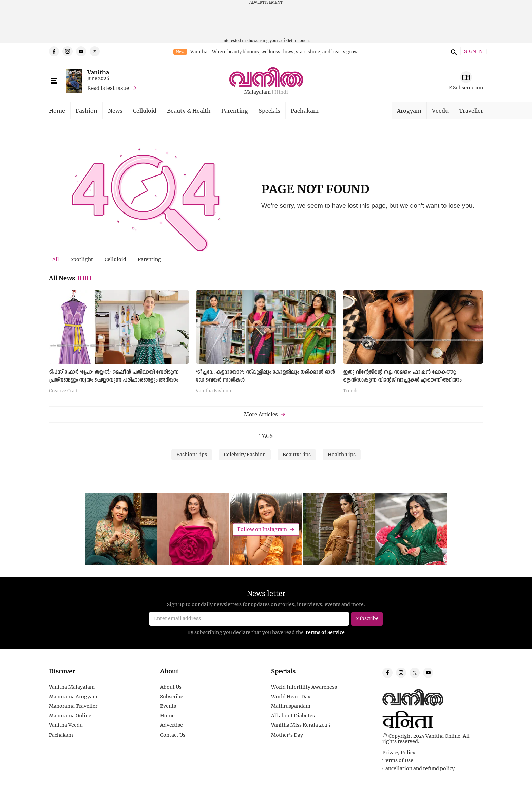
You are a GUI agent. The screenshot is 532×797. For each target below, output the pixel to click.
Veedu (440, 110)
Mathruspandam (291, 706)
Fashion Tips (192, 454)
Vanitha (98, 72)
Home (57, 110)
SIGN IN (473, 51)
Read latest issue (108, 88)
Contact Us (173, 735)
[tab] (56, 259)
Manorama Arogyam (73, 697)
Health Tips (342, 454)
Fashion (87, 110)
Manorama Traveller (73, 706)
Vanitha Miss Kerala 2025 (301, 725)
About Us (171, 687)
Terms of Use (398, 760)
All (56, 259)
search (453, 51)
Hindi (281, 92)
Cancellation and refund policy (419, 768)
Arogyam (409, 110)
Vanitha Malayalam (72, 687)
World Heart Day (291, 697)
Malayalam (258, 92)
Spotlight (82, 259)
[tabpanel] (266, 344)
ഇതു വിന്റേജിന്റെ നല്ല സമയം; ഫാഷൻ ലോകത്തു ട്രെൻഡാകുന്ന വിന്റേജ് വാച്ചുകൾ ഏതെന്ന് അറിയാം (402, 376)
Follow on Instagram (262, 529)
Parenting (235, 110)
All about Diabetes (293, 716)
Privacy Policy (399, 753)
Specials (269, 110)
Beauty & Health (189, 110)
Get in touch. (298, 41)
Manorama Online (70, 716)
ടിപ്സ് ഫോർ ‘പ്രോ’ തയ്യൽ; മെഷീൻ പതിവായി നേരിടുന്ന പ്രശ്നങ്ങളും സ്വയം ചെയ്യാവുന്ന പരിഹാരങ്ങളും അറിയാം (114, 376)
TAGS (266, 436)
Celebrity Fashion (245, 454)
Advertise (172, 725)
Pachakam (305, 110)
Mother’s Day (287, 735)
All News (70, 278)
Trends (351, 391)
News (115, 110)
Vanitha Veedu (66, 725)
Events (168, 706)
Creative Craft (63, 391)
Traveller (471, 110)
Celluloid (145, 110)
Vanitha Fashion (214, 391)
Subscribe (172, 697)
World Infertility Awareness (304, 687)
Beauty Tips (297, 454)
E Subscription (466, 87)
